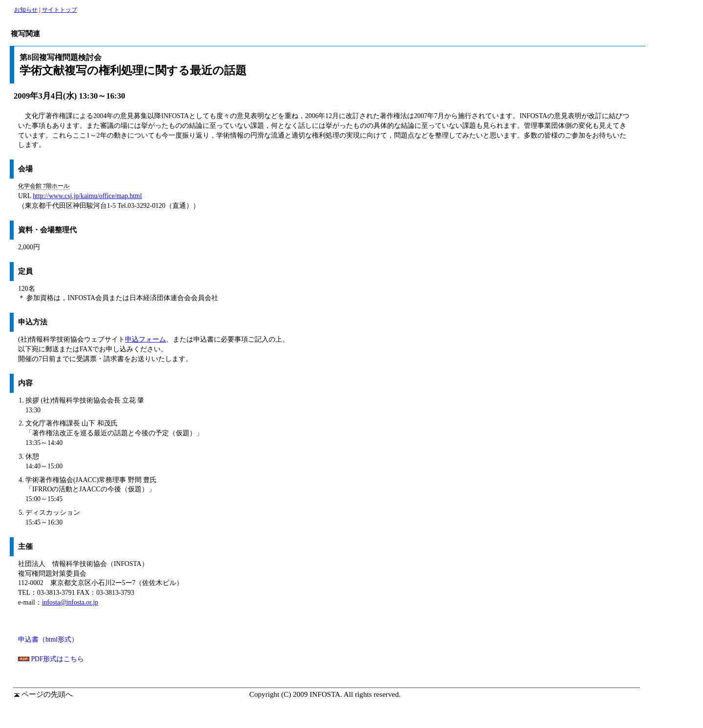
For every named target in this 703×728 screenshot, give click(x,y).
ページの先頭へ (43, 694)
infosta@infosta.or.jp (70, 602)
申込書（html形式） (48, 639)
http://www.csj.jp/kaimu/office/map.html (87, 196)
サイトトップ (60, 10)
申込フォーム (145, 339)
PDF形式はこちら (51, 659)
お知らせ (26, 10)
